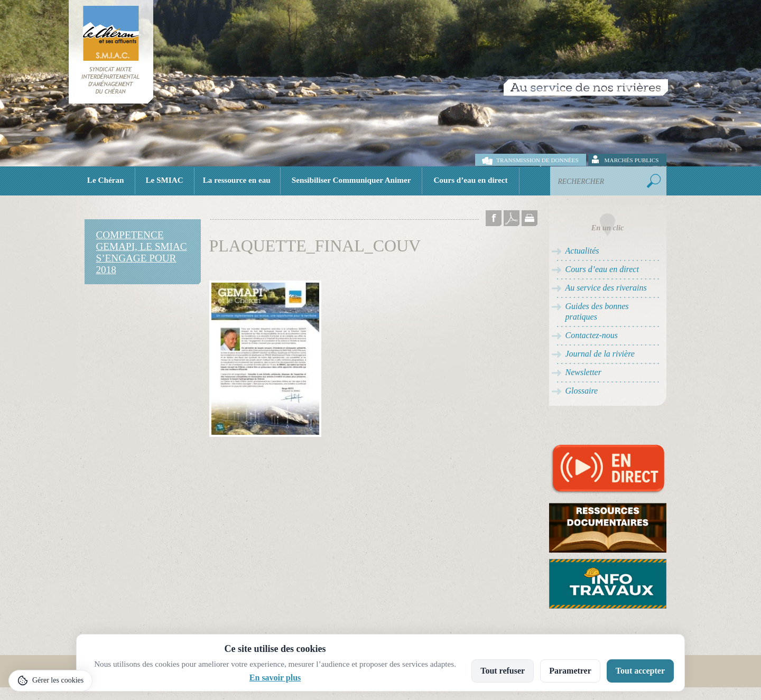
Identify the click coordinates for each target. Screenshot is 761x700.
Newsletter (583, 372)
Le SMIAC (164, 180)
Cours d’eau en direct (470, 180)
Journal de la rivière (600, 354)
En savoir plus (275, 678)
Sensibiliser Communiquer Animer (351, 180)
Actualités (582, 251)
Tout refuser (503, 671)
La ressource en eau (237, 180)
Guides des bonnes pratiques (597, 311)
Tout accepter (640, 671)
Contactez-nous (592, 335)
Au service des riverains (606, 288)
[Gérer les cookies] (50, 681)
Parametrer (570, 671)
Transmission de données (537, 160)
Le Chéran (106, 180)
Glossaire (582, 391)
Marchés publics (632, 160)
